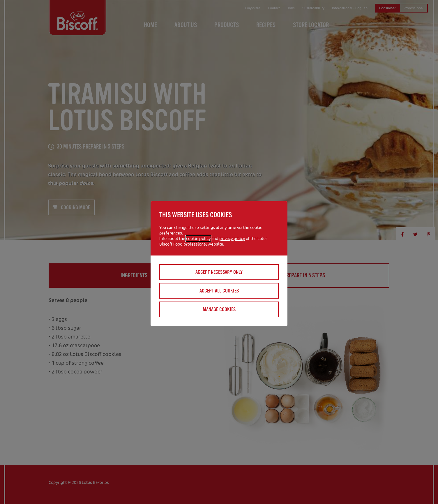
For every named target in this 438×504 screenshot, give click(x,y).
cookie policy (198, 238)
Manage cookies (219, 309)
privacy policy (232, 238)
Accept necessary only (219, 272)
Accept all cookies (219, 291)
